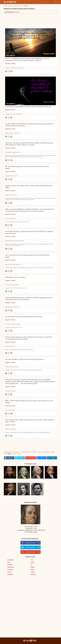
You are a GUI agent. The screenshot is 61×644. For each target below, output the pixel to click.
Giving (39, 452)
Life (5, 454)
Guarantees (21, 68)
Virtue (14, 454)
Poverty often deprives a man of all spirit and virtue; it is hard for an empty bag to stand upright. (29, 338)
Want (13, 410)
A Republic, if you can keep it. (16, 277)
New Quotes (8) (25, 452)
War (6, 391)
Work (12, 176)
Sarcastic (7, 195)
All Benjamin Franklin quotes (12, 452)
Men (11, 346)
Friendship (10, 565)
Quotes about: (31, 12)
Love (6, 324)
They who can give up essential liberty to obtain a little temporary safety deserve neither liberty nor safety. (29, 144)
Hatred (9, 391)
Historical (12, 285)
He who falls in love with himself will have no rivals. (24, 317)
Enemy (14, 264)
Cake (11, 195)
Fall (9, 324)
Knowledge (10, 574)
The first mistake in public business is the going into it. (25, 359)
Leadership (8, 114)
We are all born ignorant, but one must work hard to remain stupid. (27, 167)
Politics (11, 133)
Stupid (15, 176)
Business (7, 367)
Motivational (11, 567)
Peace (19, 152)
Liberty (7, 133)
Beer (6, 410)
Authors (10, 6)
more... (19, 454)
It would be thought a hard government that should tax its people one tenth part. (29, 232)
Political (15, 195)
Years (6, 218)
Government (14, 68)
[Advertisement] (31, 20)
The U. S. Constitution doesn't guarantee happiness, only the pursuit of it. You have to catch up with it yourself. (27, 59)
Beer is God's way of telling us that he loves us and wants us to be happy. (29, 402)
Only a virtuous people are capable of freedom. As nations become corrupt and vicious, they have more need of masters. (29, 210)
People (10, 218)
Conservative (16, 133)
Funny (9, 562)
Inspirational (8, 152)
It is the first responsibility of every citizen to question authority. (28, 107)
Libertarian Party (9, 241)
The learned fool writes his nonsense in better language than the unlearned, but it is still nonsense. (29, 299)
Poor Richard (12, 429)
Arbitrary (18, 264)
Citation (35, 532)
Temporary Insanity (15, 324)
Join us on (31, 543)
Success (32, 562)
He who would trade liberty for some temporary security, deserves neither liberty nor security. (29, 125)
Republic (17, 285)
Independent (19, 114)
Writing (14, 307)
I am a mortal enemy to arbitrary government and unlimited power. (27, 256)
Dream (32, 569)
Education (8, 176)
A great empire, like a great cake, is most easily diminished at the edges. (29, 186)
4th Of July (34, 452)
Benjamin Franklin (19, 6)
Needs (14, 218)
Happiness (8, 68)
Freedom (33, 572)
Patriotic (13, 114)
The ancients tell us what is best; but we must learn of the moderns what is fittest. (30, 421)
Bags (14, 346)
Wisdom (7, 346)
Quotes (6, 6)
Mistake (12, 367)
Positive (9, 572)
